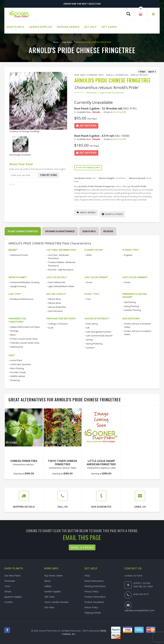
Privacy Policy (91, 591)
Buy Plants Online (53, 576)
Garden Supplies (53, 591)
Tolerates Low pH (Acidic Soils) (25, 343)
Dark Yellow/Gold (57, 282)
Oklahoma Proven (19, 255)
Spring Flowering (94, 344)
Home (56, 42)
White (89, 255)
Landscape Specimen (21, 364)
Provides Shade (18, 372)
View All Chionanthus (117, 75)
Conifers (9, 602)
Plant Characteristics (23, 231)
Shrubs (8, 591)
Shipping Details (93, 613)
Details (96, 112)
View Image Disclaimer (20, 155)
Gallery (48, 586)
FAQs (87, 576)
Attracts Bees (55, 299)
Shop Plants (67, 42)
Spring (89, 340)
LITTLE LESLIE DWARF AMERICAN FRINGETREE (101, 463)
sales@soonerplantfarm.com (139, 610)
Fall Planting (130, 302)
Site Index (49, 607)
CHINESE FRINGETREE (24, 461)
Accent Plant (16, 360)
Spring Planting (131, 306)
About (47, 581)
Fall (88, 328)
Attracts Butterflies (57, 307)
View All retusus (139, 75)
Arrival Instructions (94, 581)
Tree (88, 299)
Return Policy (91, 607)
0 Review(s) (92, 93)
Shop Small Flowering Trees (89, 75)
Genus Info (89, 231)
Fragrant (128, 255)
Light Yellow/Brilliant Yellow (61, 286)
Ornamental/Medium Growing (25, 282)
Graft (51, 328)
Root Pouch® (119, 112)
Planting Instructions (95, 586)
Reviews (108, 231)
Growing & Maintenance (60, 231)
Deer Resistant (55, 311)
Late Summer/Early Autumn (99, 336)
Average (14, 331)
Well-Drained (17, 347)
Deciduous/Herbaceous (22, 299)
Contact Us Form (133, 576)
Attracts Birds (55, 303)
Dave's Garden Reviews (57, 602)
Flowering (15, 380)
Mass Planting (17, 368)
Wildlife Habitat (18, 376)
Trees (7, 586)
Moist (13, 335)
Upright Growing (18, 286)
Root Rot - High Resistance (61, 270)
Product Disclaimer (94, 602)
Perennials (10, 581)
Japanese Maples (13, 597)
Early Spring (92, 324)
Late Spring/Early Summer (99, 332)
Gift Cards (49, 597)
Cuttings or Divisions (58, 324)
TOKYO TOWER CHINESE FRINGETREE (63, 463)
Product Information (95, 597)
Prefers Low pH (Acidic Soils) (24, 339)
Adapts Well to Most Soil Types (25, 327)
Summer (90, 348)
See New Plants (12, 576)
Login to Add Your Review (111, 93)
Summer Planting (132, 310)
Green (89, 282)
